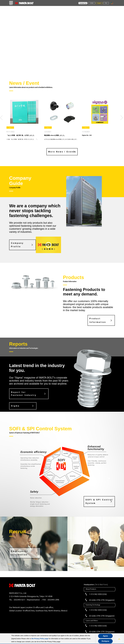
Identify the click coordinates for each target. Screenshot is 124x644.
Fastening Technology (93, 605)
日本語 (92, 3)
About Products (91, 589)
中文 (106, 3)
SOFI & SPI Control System (99, 501)
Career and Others (92, 621)
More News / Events (62, 152)
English (99, 3)
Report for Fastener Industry (24, 394)
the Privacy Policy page (40, 638)
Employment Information (20, 553)
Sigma (15, 406)
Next (122, 119)
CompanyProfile (17, 245)
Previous (2, 119)
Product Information (98, 320)
